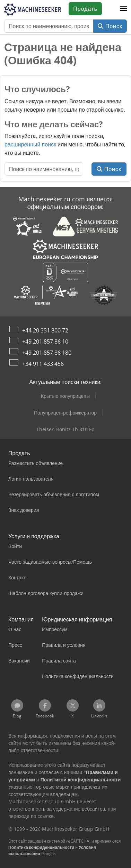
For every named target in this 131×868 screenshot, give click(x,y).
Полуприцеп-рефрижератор (65, 413)
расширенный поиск (30, 144)
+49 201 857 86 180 (47, 353)
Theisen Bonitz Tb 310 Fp (65, 429)
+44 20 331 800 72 (45, 330)
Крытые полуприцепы (65, 396)
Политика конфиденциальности (41, 847)
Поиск (110, 26)
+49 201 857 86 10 (45, 341)
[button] (123, 9)
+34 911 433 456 (43, 364)
